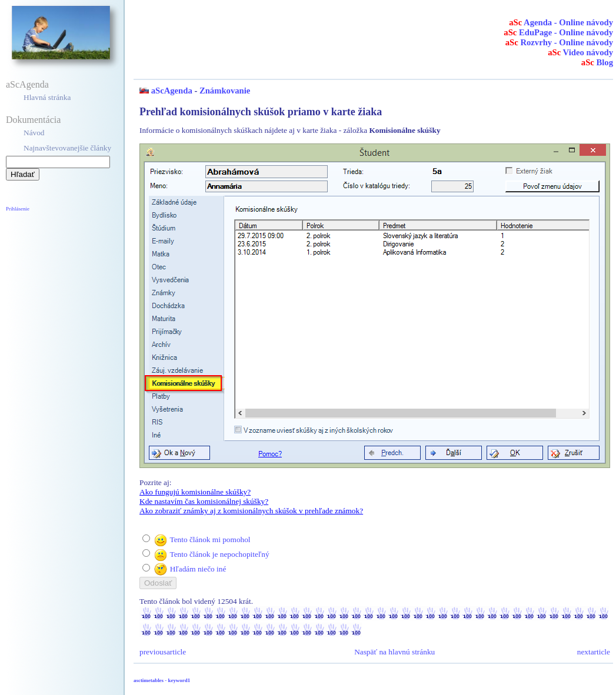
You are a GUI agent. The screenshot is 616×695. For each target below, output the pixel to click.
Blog (597, 62)
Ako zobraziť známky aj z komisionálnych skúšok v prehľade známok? (251, 511)
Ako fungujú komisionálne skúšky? (195, 492)
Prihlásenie (18, 209)
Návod (34, 133)
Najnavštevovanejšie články (67, 148)
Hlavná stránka (47, 97)
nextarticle (594, 652)
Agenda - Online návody (561, 22)
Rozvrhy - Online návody (559, 42)
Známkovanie (225, 91)
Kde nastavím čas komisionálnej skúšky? (204, 501)
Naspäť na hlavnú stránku (394, 652)
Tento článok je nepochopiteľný (219, 554)
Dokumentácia (33, 120)
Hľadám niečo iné (198, 569)
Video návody (580, 52)
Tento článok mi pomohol (210, 539)
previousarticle (163, 652)
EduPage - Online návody (558, 32)
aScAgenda (27, 84)
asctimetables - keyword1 (162, 680)
